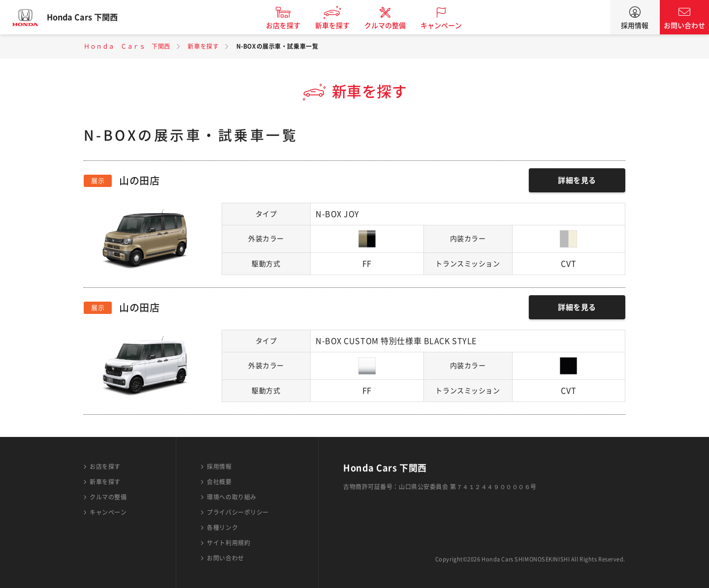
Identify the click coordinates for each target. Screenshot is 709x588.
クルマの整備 (394, 26)
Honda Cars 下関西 (91, 17)
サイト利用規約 (228, 543)
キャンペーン (450, 26)
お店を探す (292, 26)
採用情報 (635, 26)
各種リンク (222, 527)
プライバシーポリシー (238, 512)
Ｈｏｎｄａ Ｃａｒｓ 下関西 (127, 46)
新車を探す (341, 26)
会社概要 (219, 482)
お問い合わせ (684, 26)
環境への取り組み (231, 497)
